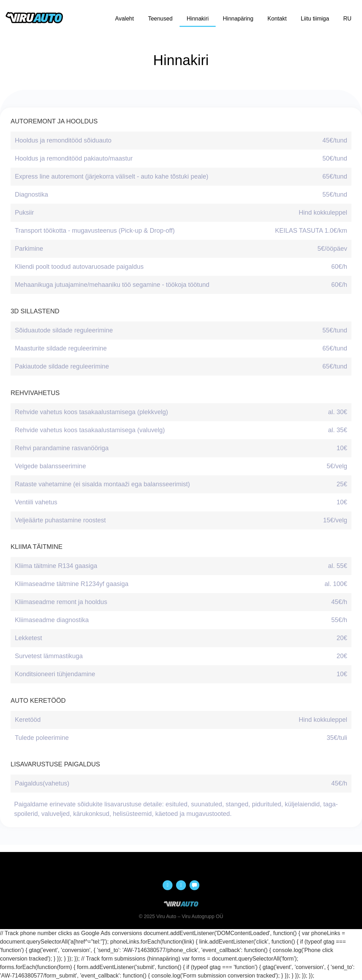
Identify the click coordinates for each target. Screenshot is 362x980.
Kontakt (277, 19)
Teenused (160, 19)
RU (347, 19)
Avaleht (125, 19)
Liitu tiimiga (315, 19)
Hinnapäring (238, 19)
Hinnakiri (198, 19)
